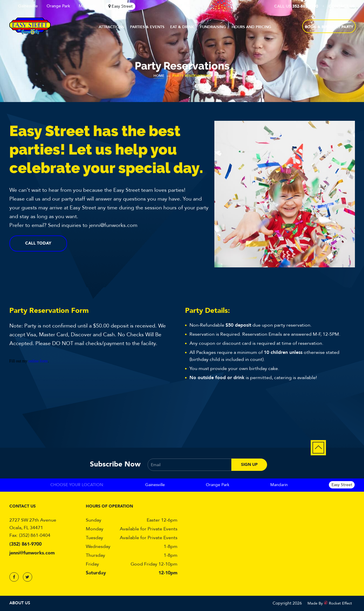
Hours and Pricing (251, 27)
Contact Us (342, 6)
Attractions (111, 27)
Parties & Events (147, 27)
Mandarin (88, 6)
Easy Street (122, 6)
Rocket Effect (340, 603)
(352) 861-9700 (25, 544)
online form (38, 361)
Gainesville (28, 6)
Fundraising (213, 27)
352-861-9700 (305, 6)
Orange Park (58, 6)
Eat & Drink (182, 27)
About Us (20, 603)
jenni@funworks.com (32, 553)
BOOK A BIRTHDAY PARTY (329, 27)
